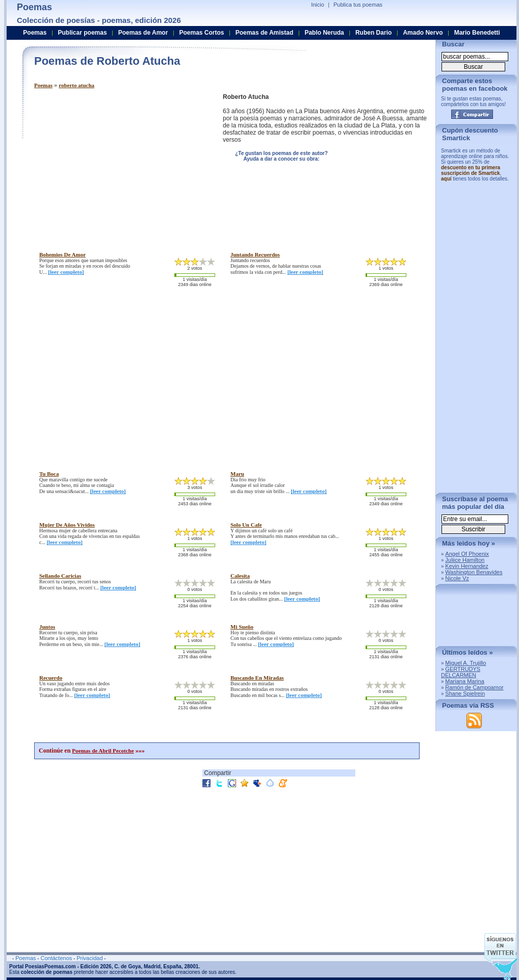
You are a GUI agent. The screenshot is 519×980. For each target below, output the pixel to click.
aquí (446, 179)
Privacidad (89, 958)
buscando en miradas (257, 678)
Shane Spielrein (465, 693)
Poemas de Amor (143, 33)
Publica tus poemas (358, 5)
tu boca (49, 474)
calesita (240, 576)
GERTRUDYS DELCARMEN (461, 672)
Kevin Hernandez (466, 566)
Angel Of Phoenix (467, 554)
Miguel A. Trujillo (465, 663)
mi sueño (242, 627)
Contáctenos (56, 958)
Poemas (43, 85)
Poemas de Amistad (265, 33)
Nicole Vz (457, 578)
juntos (47, 627)
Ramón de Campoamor (474, 687)
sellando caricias (60, 576)
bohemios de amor (62, 254)
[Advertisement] (120, 165)
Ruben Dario (373, 33)
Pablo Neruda (324, 33)
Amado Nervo (423, 33)
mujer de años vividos (67, 525)
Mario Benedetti (477, 33)
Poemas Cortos (201, 33)
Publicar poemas (83, 33)
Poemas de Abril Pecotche (103, 751)
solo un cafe (246, 525)
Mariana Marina (464, 681)
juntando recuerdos (255, 254)
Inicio (318, 5)
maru (237, 474)
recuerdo (51, 678)
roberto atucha (76, 85)
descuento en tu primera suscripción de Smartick (471, 170)
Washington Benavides (474, 572)
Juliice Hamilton (465, 560)
